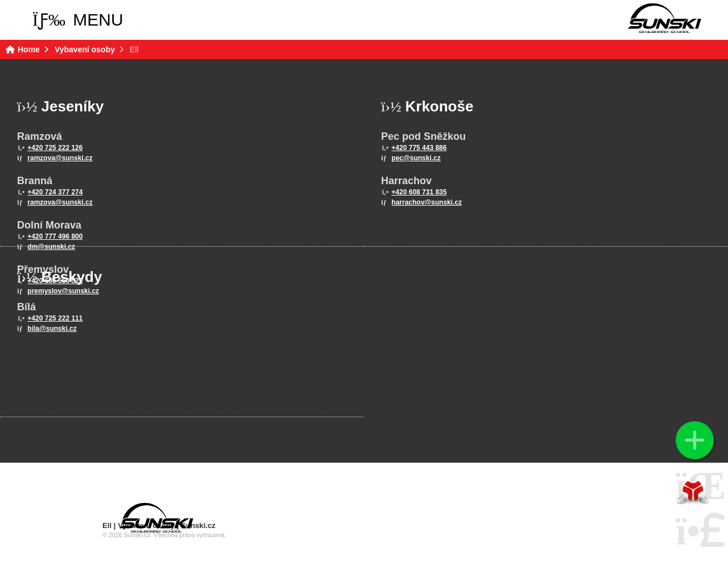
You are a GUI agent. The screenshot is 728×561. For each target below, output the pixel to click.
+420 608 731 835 (419, 192)
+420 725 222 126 (55, 148)
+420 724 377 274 (55, 192)
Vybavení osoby (85, 49)
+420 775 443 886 (419, 148)
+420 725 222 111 (55, 318)
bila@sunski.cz (52, 329)
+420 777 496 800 (55, 236)
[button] (78, 20)
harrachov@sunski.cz (427, 202)
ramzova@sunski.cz (60, 158)
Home (664, 18)
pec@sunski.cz (416, 158)
